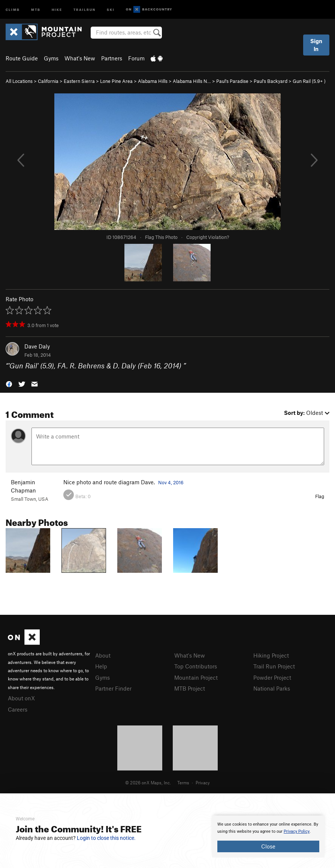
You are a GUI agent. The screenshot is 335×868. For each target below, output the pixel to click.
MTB (36, 9)
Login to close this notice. (106, 838)
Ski (111, 9)
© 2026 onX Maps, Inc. (148, 782)
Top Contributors (196, 666)
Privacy (203, 782)
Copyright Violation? (208, 237)
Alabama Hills (153, 81)
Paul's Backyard (271, 81)
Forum (136, 58)
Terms (183, 782)
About (103, 655)
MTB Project (190, 688)
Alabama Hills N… (192, 81)
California (48, 81)
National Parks (272, 688)
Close (268, 846)
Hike (57, 9)
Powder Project (272, 677)
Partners (112, 58)
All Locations (19, 81)
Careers (18, 709)
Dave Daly (37, 346)
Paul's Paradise (232, 81)
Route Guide (22, 58)
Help (101, 666)
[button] (9, 383)
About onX (21, 698)
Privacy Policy (297, 831)
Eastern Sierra (79, 81)
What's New (80, 58)
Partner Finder (113, 688)
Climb (13, 9)
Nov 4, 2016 (171, 482)
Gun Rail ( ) (309, 81)
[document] (268, 836)
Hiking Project (271, 655)
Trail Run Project (274, 666)
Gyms (51, 58)
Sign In (316, 45)
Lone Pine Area (116, 81)
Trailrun (84, 9)
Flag (320, 496)
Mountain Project (196, 677)
